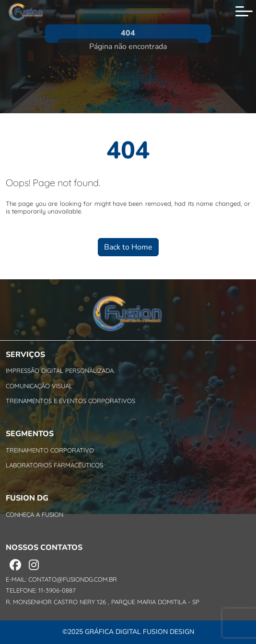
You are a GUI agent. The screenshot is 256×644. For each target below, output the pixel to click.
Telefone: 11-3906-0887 (41, 590)
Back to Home (128, 247)
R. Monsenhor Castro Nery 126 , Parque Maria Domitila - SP (103, 602)
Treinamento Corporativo (50, 450)
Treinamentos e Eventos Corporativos (70, 401)
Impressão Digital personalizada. (60, 370)
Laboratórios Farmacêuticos (54, 465)
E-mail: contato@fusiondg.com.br (61, 579)
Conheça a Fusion (35, 514)
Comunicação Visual (39, 386)
